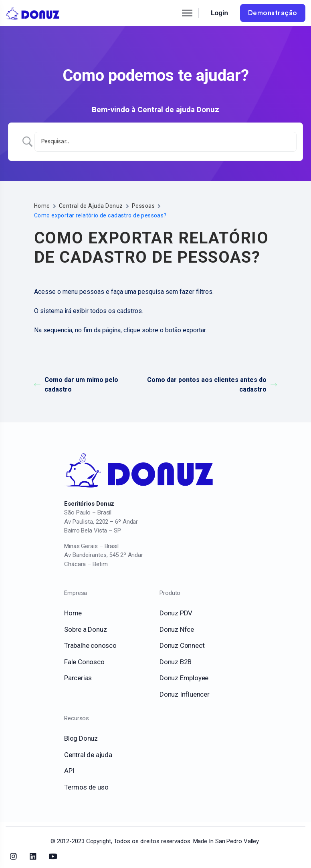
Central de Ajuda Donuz (91, 206)
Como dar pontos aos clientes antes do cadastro (212, 385)
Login (219, 13)
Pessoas (143, 206)
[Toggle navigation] (180, 13)
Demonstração (273, 13)
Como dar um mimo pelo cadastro (76, 385)
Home (42, 206)
